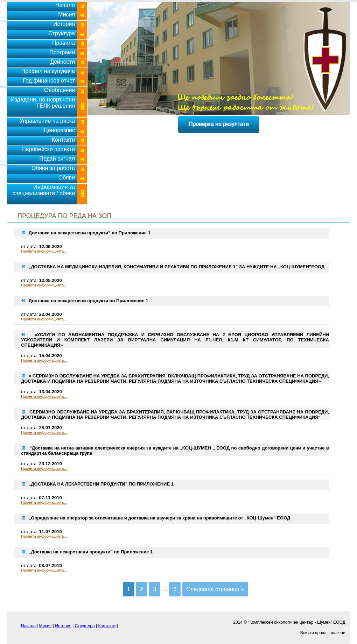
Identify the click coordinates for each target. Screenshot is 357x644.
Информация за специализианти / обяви (44, 190)
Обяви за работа (53, 168)
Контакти (63, 140)
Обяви (67, 178)
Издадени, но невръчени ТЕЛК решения (43, 103)
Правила (64, 43)
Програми (62, 52)
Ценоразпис (59, 130)
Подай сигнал (57, 159)
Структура (62, 33)
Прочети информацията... (44, 251)
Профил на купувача (48, 71)
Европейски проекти (48, 149)
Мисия (66, 15)
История (64, 24)
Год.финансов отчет (49, 81)
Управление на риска (47, 121)
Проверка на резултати (219, 124)
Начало (65, 5)
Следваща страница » (215, 589)
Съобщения (59, 90)
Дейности (62, 62)
